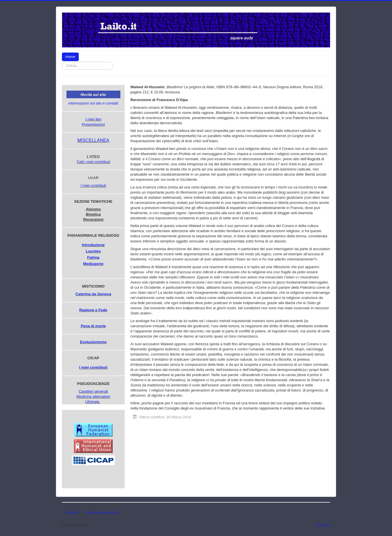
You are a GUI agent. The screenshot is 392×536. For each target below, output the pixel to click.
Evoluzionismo (93, 342)
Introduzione (93, 245)
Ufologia (92, 402)
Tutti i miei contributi (93, 162)
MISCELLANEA (93, 140)
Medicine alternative (93, 397)
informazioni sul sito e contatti (93, 103)
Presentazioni (93, 124)
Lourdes (93, 251)
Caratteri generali (93, 391)
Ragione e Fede (93, 310)
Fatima (93, 257)
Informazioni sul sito (102, 512)
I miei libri (93, 119)
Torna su (323, 525)
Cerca (113, 62)
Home (70, 57)
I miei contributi (93, 185)
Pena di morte (93, 326)
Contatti (72, 512)
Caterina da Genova (93, 294)
